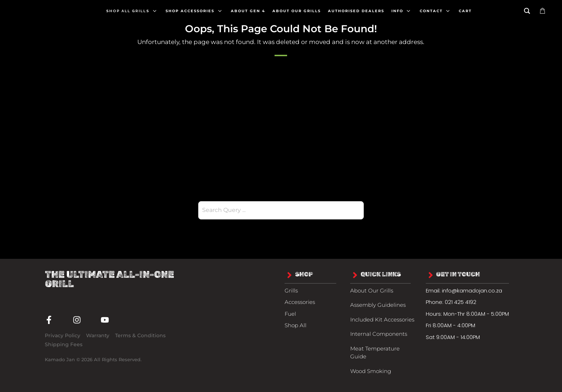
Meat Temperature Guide (375, 353)
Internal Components (379, 334)
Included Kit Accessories (382, 320)
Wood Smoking (371, 371)
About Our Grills (372, 291)
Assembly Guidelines (378, 305)
